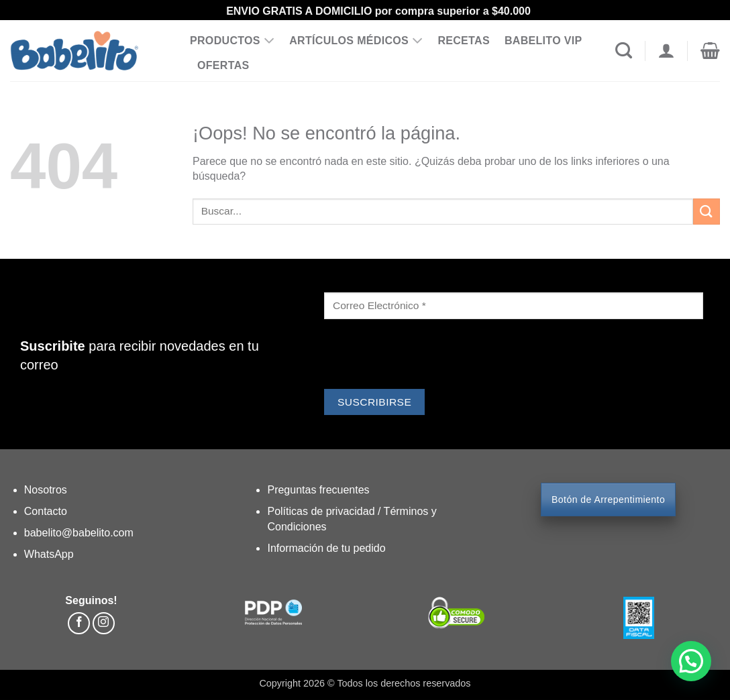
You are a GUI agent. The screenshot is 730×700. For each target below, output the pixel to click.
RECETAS (464, 41)
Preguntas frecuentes (318, 490)
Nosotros (46, 490)
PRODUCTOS (232, 41)
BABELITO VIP (543, 41)
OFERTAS (223, 65)
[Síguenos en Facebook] (79, 623)
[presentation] (426, 356)
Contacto (46, 511)
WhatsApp (49, 554)
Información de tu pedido (326, 548)
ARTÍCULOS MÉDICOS (356, 41)
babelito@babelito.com (79, 533)
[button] (710, 51)
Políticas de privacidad (322, 511)
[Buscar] (624, 51)
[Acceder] (666, 51)
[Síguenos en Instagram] (104, 623)
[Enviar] (707, 212)
